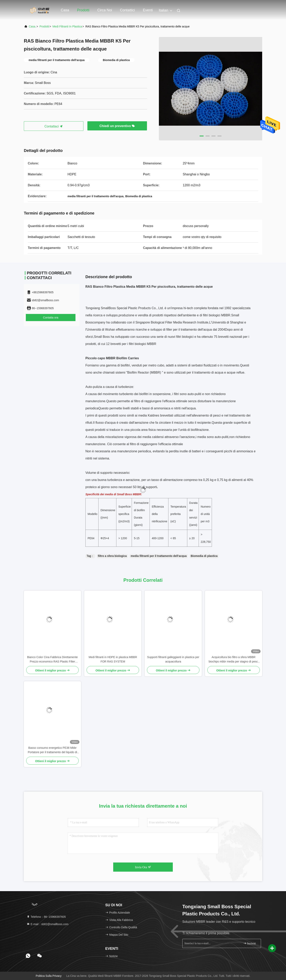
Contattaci (54, 126)
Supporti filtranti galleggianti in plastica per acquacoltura (173, 659)
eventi (148, 10)
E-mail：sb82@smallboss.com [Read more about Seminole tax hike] (48, 924)
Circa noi (105, 10)
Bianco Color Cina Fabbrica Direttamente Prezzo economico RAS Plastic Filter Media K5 (52, 660)
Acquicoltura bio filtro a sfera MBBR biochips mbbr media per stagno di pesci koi (234, 660)
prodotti (44, 26)
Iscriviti (250, 943)
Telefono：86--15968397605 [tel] (46, 917)
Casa (65, 10)
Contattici (127, 10)
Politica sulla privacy (49, 976)
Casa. (32, 26)
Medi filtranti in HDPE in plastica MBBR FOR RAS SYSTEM (113, 659)
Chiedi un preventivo (117, 126)
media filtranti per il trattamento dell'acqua (159, 556)
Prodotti (83, 10)
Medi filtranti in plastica (67, 26)
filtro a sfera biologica (112, 556)
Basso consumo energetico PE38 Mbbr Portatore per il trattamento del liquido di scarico (52, 750)
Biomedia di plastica (204, 556)
